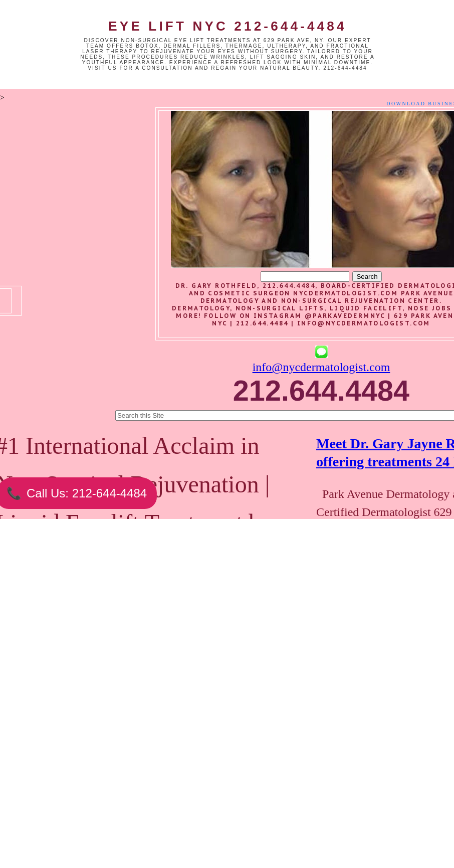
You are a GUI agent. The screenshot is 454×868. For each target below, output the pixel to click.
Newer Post (77, 817)
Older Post (253, 817)
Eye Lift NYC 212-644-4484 (227, 26)
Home (166, 817)
